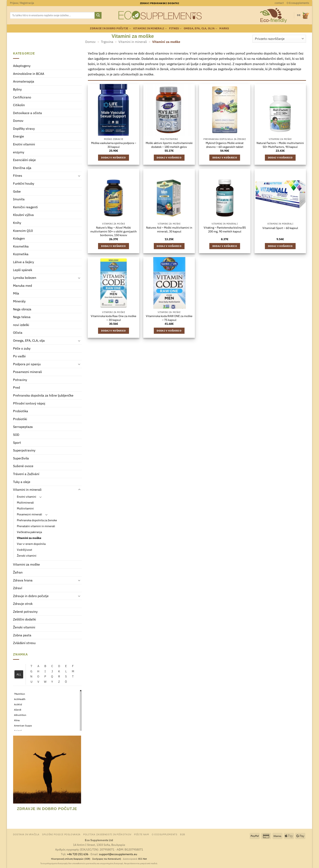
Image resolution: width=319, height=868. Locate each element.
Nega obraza (22, 309)
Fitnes (175, 29)
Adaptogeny (22, 66)
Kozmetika (21, 254)
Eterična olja (22, 168)
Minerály (19, 301)
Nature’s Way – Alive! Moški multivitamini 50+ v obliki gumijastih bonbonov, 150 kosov (114, 231)
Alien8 (18, 710)
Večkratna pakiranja (29, 532)
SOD (16, 435)
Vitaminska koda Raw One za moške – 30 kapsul (114, 318)
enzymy (19, 152)
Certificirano (22, 97)
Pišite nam (141, 834)
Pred (16, 388)
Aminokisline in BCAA (29, 74)
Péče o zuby (22, 348)
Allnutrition (20, 715)
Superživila (21, 458)
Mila (16, 293)
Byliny (17, 89)
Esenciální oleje (24, 160)
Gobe (17, 191)
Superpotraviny (24, 450)
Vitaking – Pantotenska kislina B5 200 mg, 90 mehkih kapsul (225, 230)
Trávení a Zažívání (26, 474)
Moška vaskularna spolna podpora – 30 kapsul (114, 145)
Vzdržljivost (25, 550)
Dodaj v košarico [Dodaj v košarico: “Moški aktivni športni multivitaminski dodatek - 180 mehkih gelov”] (169, 158)
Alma (17, 720)
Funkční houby (24, 184)
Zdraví (18, 588)
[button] (22, 3)
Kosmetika (21, 246)
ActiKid (18, 705)
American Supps (23, 726)
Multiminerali (25, 502)
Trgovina (107, 42)
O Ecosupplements (298, 3)
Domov (90, 42)
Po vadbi (19, 356)
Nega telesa (22, 317)
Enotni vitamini (24, 144)
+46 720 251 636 (78, 854)
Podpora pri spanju (27, 364)
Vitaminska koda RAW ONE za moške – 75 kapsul (169, 318)
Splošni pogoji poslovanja (61, 834)
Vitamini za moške (29, 538)
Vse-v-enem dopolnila (31, 544)
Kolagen (19, 239)
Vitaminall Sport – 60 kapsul (280, 228)
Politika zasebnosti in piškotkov (107, 834)
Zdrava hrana (23, 580)
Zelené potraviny (25, 612)
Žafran (18, 572)
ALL (19, 675)
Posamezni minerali (27, 372)
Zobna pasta (22, 635)
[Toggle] (79, 176)
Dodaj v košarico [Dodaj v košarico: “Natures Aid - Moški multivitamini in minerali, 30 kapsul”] (169, 246)
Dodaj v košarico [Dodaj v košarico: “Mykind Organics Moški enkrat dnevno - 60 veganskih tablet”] (225, 158)
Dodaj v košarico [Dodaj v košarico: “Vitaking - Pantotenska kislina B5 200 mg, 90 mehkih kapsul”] (225, 246)
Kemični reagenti (25, 207)
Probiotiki (20, 419)
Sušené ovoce (23, 466)
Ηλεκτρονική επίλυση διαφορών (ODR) (71, 859)
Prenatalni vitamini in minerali (36, 526)
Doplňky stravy (24, 129)
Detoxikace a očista (27, 113)
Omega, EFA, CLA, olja (201, 29)
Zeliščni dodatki (25, 619)
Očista (18, 333)
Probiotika (21, 411)
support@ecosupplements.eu (118, 854)
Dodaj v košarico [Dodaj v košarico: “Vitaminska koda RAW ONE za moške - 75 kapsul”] (169, 331)
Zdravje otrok (23, 604)
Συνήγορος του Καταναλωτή (107, 859)
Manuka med (22, 286)
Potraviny (20, 380)
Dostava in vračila (26, 834)
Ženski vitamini (27, 556)
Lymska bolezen (25, 278)
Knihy (17, 223)
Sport (17, 443)
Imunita (19, 199)
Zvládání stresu (24, 643)
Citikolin (19, 105)
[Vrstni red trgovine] (279, 39)
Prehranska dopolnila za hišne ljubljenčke (43, 396)
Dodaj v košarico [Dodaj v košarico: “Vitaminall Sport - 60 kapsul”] (280, 246)
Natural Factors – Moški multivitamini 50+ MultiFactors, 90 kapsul (280, 145)
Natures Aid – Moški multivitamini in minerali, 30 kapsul (169, 230)
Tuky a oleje (22, 482)
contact (279, 3)
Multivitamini (25, 508)
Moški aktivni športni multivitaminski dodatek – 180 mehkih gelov (169, 145)
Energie (19, 136)
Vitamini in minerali (150, 29)
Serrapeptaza (23, 427)
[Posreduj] (98, 15)
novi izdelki (21, 325)
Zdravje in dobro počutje (110, 29)
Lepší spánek (23, 270)
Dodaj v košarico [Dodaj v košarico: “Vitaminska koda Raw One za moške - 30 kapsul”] (114, 331)
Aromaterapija (24, 82)
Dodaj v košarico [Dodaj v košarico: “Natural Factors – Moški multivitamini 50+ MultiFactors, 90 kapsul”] (280, 158)
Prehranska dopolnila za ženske (37, 520)
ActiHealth (20, 699)
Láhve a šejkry (23, 262)
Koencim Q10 (23, 231)
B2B (183, 834)
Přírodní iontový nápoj (29, 403)
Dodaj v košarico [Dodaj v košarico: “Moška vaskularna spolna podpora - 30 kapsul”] (114, 158)
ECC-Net (143, 859)
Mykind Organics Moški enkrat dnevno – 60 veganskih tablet (225, 145)
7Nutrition (20, 694)
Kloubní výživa (23, 215)
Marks (224, 28)
